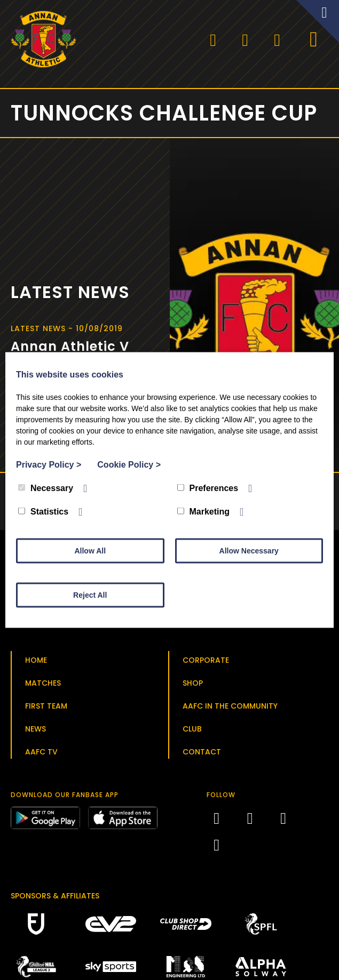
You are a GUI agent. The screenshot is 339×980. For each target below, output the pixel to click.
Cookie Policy (129, 465)
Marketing (204, 512)
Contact (202, 755)
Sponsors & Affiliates (55, 899)
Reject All (90, 595)
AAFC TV (41, 755)
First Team (46, 709)
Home (36, 663)
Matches (43, 686)
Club (192, 732)
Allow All (90, 551)
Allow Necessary (249, 551)
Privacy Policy (49, 465)
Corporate (206, 663)
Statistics (43, 512)
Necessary (46, 488)
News (36, 732)
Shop (193, 686)
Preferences (208, 488)
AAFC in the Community (230, 709)
